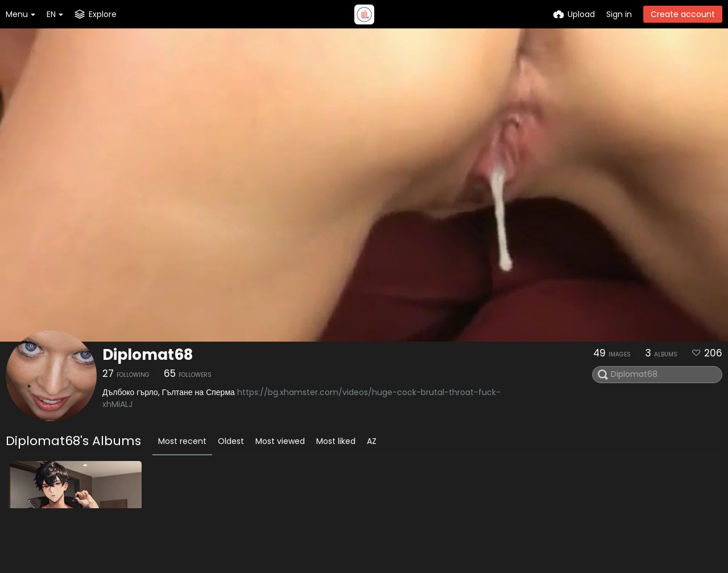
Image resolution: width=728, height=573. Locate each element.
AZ (372, 441)
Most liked (336, 441)
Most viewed (280, 441)
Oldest (231, 441)
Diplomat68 (148, 355)
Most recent (182, 441)
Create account (683, 14)
